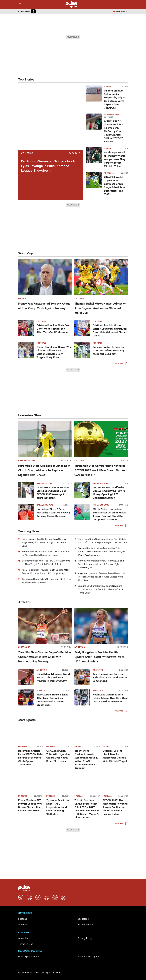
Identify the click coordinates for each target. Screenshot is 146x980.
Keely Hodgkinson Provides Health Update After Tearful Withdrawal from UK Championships (99, 657)
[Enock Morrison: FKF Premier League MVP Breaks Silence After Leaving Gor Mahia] (31, 784)
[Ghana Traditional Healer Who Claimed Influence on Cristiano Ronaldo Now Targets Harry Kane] (26, 350)
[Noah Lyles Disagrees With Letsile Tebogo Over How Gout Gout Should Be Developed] (82, 697)
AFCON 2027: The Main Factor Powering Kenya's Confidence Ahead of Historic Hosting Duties (115, 807)
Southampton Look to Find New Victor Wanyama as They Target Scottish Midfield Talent (115, 159)
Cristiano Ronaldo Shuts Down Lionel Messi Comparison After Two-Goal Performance (54, 329)
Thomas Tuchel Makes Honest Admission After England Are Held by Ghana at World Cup (100, 308)
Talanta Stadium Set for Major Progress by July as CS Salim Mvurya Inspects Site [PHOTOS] (115, 99)
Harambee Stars (112, 115)
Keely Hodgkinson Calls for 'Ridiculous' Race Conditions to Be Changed (110, 677)
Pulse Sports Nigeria (29, 957)
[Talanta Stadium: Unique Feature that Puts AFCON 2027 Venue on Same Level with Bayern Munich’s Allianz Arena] (87, 784)
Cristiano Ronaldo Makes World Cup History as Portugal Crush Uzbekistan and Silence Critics (110, 330)
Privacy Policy (85, 938)
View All (121, 363)
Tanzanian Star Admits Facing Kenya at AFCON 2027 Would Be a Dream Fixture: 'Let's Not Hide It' (100, 470)
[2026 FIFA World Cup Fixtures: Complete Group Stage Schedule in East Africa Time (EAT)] (94, 184)
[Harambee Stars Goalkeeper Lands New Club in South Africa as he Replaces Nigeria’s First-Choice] (45, 439)
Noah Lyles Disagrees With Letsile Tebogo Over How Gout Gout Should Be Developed (110, 698)
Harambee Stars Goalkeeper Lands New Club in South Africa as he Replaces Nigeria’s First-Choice (44, 470)
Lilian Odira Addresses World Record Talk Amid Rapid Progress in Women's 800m (53, 677)
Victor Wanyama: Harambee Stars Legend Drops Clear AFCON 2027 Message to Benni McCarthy (53, 493)
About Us (23, 938)
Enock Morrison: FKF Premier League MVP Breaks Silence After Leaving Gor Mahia (30, 805)
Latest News (24, 11)
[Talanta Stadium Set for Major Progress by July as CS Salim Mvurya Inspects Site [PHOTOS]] (94, 98)
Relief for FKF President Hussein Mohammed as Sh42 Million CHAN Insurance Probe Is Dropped (86, 759)
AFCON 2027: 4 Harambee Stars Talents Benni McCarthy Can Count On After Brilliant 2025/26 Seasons (114, 131)
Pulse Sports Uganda (89, 957)
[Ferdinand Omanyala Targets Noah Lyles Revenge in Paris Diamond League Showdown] (51, 118)
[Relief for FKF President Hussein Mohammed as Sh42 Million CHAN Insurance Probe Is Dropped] (87, 734)
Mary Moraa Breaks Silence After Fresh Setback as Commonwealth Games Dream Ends (52, 700)
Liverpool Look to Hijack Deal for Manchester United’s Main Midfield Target (115, 756)
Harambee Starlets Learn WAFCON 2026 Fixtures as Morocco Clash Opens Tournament (30, 758)
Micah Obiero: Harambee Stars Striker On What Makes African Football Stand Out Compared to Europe (109, 514)
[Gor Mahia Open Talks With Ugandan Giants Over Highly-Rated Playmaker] (59, 734)
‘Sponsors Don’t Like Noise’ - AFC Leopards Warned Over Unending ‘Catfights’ (58, 807)
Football (109, 87)
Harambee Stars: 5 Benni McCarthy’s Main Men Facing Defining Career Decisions (53, 513)
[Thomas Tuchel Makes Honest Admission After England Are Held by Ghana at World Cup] (101, 277)
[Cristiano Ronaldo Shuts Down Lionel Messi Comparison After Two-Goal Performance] (26, 328)
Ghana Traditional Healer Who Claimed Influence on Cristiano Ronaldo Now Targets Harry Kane (54, 352)
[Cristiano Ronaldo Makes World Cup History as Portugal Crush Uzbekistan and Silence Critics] (82, 328)
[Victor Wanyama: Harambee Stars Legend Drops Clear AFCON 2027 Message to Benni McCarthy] (26, 490)
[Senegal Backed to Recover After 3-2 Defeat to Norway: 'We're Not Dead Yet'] (82, 350)
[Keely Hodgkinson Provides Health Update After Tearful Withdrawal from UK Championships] (101, 626)
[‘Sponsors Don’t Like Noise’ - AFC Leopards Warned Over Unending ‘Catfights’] (59, 784)
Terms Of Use (26, 944)
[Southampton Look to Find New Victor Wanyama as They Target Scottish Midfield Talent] (94, 158)
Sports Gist (24, 647)
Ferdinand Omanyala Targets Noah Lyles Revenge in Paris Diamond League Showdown (48, 166)
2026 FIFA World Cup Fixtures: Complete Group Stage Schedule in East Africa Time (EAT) (114, 186)
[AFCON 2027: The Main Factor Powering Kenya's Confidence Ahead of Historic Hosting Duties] (115, 784)
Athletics (27, 153)
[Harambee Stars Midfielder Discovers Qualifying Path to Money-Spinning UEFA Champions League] (82, 490)
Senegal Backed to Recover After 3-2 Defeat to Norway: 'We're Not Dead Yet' (109, 350)
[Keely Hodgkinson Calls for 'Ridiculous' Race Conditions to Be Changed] (82, 677)
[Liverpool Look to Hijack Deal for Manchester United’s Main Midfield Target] (115, 734)
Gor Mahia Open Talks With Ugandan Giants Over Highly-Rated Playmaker (58, 756)
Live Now (122, 11)
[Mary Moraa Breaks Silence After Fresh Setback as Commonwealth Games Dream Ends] (26, 697)
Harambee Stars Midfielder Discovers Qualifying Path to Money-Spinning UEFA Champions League (109, 493)
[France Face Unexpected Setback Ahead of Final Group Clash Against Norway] (45, 277)
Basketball (83, 919)
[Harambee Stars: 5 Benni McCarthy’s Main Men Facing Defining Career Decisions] (26, 512)
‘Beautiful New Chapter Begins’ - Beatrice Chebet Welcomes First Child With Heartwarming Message (45, 657)
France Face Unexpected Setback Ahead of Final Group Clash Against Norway (44, 306)
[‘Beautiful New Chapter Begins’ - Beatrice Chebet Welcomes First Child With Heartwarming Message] (45, 626)
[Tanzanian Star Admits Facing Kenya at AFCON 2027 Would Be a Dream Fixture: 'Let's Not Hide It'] (101, 439)
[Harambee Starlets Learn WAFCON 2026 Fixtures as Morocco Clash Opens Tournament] (31, 734)
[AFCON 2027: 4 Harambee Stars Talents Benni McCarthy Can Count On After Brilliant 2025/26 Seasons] (94, 128)
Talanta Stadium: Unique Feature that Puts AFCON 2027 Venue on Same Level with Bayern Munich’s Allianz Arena (87, 809)
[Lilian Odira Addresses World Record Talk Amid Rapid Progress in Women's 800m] (26, 677)
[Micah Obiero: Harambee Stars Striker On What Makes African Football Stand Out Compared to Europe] (82, 512)
